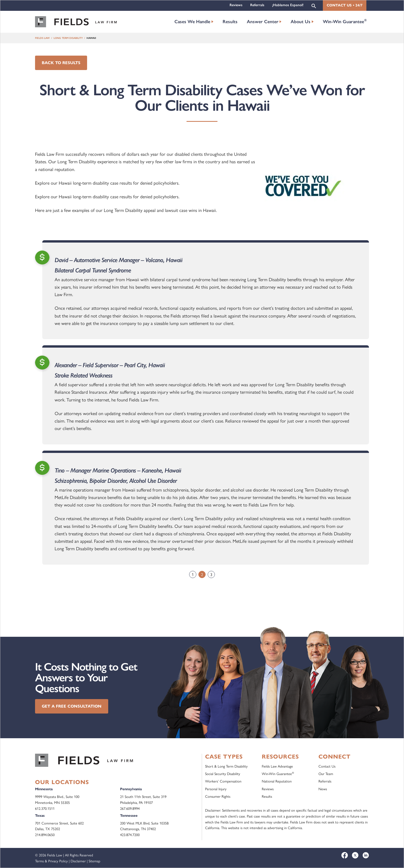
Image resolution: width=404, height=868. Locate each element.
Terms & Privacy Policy (51, 861)
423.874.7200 (130, 835)
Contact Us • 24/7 (345, 5)
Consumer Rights (218, 796)
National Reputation (277, 781)
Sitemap (94, 861)
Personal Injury (216, 789)
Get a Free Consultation (72, 706)
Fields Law (42, 38)
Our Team (326, 774)
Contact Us (327, 766)
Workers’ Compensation (223, 781)
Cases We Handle (192, 22)
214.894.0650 (45, 835)
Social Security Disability (223, 774)
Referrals (257, 5)
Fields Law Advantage (277, 766)
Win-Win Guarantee (345, 21)
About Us (301, 22)
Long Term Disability (68, 38)
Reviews (236, 5)
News (323, 789)
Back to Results (61, 63)
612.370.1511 (45, 808)
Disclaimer (78, 861)
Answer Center (263, 22)
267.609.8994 (130, 808)
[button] (314, 6)
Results (230, 22)
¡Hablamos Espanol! (288, 5)
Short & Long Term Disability (226, 766)
